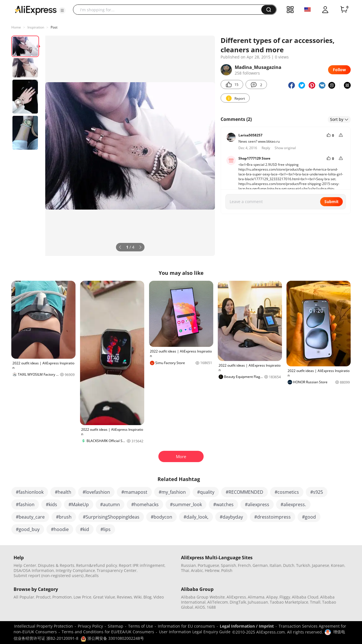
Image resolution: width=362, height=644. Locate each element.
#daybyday (231, 517)
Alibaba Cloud (305, 597)
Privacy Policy (90, 626)
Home (16, 27)
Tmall (315, 602)
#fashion (25, 504)
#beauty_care (30, 517)
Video (159, 597)
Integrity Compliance (75, 570)
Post (54, 27)
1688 (211, 607)
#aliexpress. (293, 504)
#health (63, 492)
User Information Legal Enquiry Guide (195, 632)
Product (43, 597)
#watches (223, 504)
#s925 (317, 492)
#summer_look (186, 504)
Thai (185, 570)
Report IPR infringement (142, 565)
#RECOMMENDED (244, 492)
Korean (338, 565)
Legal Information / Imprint (247, 626)
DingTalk (238, 602)
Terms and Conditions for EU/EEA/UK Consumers (108, 632)
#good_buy (28, 529)
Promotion (62, 597)
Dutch (289, 565)
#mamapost (134, 492)
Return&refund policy (97, 565)
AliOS (200, 607)
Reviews (124, 597)
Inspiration (36, 27)
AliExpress (236, 597)
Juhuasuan (258, 602)
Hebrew (212, 570)
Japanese (321, 565)
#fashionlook (30, 492)
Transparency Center (117, 570)
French (244, 565)
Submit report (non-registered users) (49, 576)
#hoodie (60, 529)
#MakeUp (79, 504)
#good (309, 517)
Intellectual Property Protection (44, 626)
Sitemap (116, 626)
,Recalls (91, 576)
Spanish (229, 565)
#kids (51, 504)
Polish (227, 570)
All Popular (24, 597)
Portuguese (208, 565)
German (260, 565)
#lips (105, 529)
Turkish (303, 565)
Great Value (104, 597)
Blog (147, 597)
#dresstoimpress (272, 517)
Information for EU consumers (186, 626)
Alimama (256, 597)
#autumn (110, 504)
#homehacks (145, 504)
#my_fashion (172, 492)
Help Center (25, 565)
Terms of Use (141, 626)
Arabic (197, 570)
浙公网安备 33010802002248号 (112, 638)
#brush (64, 517)
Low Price (82, 597)
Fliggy (285, 597)
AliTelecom (218, 602)
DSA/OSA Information (34, 570)
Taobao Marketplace (289, 602)
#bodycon (161, 517)
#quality (206, 492)
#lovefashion (96, 492)
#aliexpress (257, 504)
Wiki (138, 597)
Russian (188, 565)
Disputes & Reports (56, 565)
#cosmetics (287, 492)
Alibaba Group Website (203, 597)
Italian (275, 565)
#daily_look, (196, 517)
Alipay (272, 597)
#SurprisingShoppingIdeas (111, 517)
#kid (85, 529)
